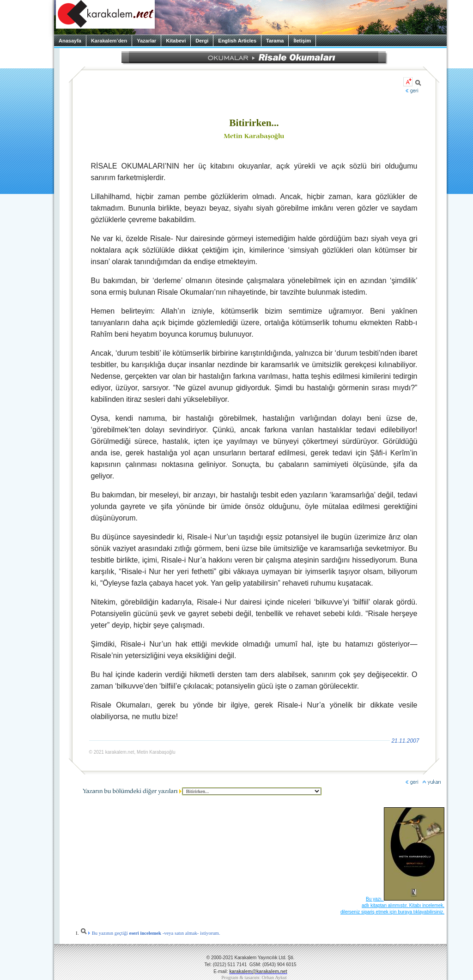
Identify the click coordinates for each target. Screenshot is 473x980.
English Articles (237, 41)
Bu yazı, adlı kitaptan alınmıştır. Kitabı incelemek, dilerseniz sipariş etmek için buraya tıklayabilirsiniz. (392, 905)
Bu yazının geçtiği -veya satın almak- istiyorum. (150, 933)
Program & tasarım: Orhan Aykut (254, 977)
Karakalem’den (109, 41)
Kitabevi (176, 41)
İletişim (302, 41)
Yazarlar (146, 41)
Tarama (275, 41)
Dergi (202, 41)
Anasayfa (70, 41)
